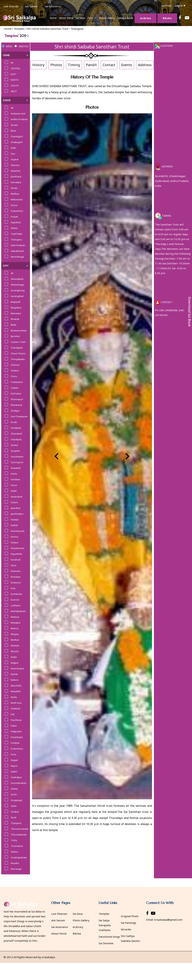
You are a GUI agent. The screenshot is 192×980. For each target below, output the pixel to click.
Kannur (15, 537)
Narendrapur (17, 668)
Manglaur (16, 623)
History (38, 65)
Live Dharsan (11, 6)
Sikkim (14, 228)
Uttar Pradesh (18, 245)
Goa (13, 154)
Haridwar (15, 479)
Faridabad (16, 428)
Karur (14, 565)
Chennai (15, 365)
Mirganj (15, 634)
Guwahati (16, 468)
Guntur (14, 445)
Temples (104, 914)
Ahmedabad (17, 279)
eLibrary (78, 927)
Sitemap (166, 5)
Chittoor (15, 371)
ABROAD (24, 46)
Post (90, 18)
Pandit (91, 65)
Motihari (15, 640)
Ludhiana (15, 605)
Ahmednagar (17, 285)
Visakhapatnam (19, 857)
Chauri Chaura (18, 353)
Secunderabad (18, 783)
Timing (74, 65)
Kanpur (15, 542)
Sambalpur (16, 777)
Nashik (14, 674)
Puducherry (17, 211)
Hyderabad (17, 497)
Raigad (14, 760)
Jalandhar (16, 508)
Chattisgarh (17, 142)
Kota (13, 588)
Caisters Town (18, 342)
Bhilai (14, 325)
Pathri (14, 726)
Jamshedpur (17, 514)
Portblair (15, 743)
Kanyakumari (17, 548)
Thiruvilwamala (19, 835)
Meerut (15, 628)
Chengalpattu (18, 359)
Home (53, 18)
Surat (14, 817)
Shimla (14, 789)
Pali (13, 714)
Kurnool (15, 600)
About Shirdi (59, 933)
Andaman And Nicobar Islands (19, 114)
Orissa (14, 205)
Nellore (15, 680)
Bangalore (16, 308)
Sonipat (15, 812)
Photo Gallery (107, 18)
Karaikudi (16, 560)
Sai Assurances (53, 6)
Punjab (14, 217)
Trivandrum (17, 846)
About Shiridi (66, 18)
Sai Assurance (60, 927)
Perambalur (17, 737)
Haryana (15, 165)
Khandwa (16, 577)
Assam (14, 125)
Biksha (167, 18)
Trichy (14, 840)
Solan (14, 806)
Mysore (15, 651)
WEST (14, 91)
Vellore (14, 852)
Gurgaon (15, 451)
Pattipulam (16, 731)
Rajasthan (16, 222)
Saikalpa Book (125, 18)
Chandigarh (17, 136)
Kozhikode (16, 594)
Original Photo (130, 916)
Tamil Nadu (17, 234)
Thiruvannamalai (19, 829)
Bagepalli (15, 302)
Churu (14, 376)
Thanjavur (16, 823)
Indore (14, 502)
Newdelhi (16, 691)
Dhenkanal (16, 405)
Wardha (15, 863)
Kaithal (14, 525)
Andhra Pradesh (19, 119)
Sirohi (14, 794)
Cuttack (15, 388)
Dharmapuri (17, 399)
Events (127, 65)
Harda (14, 474)
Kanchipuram (18, 531)
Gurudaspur (17, 457)
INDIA (9, 46)
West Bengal (17, 257)
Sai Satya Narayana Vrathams (105, 925)
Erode (14, 422)
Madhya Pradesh (15, 194)
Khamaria (16, 571)
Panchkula (16, 720)
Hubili (14, 491)
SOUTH (15, 86)
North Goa (16, 703)
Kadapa (15, 520)
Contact (109, 65)
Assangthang (18, 290)
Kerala (14, 188)
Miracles (126, 929)
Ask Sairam (31, 6)
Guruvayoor (17, 462)
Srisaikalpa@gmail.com (168, 920)
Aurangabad (17, 296)
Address (145, 65)
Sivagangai (16, 800)
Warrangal (16, 869)
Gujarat (15, 159)
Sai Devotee (106, 943)
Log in (180, 5)
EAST (14, 74)
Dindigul (15, 411)
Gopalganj (16, 439)
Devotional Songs (109, 937)
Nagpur (15, 663)
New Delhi (16, 686)
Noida (14, 697)
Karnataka (16, 182)
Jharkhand (16, 177)
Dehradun (16, 393)
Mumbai (15, 646)
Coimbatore (17, 382)
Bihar (13, 131)
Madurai (15, 617)
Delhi (13, 148)
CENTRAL (15, 68)
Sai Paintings (129, 923)
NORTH (15, 80)
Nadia (14, 657)
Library (146, 18)
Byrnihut (15, 336)
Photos (56, 65)
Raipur (14, 766)
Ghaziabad (16, 434)
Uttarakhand (17, 251)
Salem (14, 772)
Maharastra (17, 199)
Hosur (14, 485)
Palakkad (15, 709)
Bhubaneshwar (19, 330)
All (12, 63)
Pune (14, 754)
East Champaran (19, 416)
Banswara (16, 313)
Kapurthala (16, 554)
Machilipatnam (18, 611)
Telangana (16, 240)
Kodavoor (16, 583)
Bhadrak (15, 319)
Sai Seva (80, 18)
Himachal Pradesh (15, 171)
